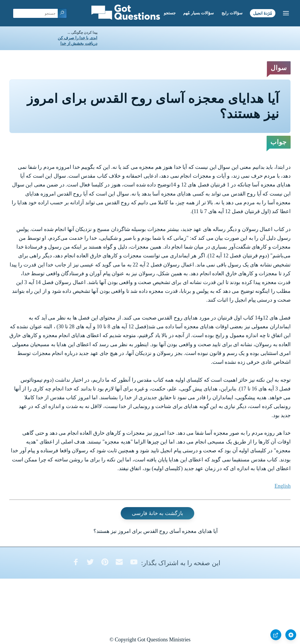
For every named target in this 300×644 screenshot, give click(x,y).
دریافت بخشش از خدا (79, 44)
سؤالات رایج (232, 13)
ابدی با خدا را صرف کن (77, 38)
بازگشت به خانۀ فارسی (157, 513)
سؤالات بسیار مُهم (198, 13)
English (283, 486)
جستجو (170, 13)
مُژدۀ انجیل (263, 13)
